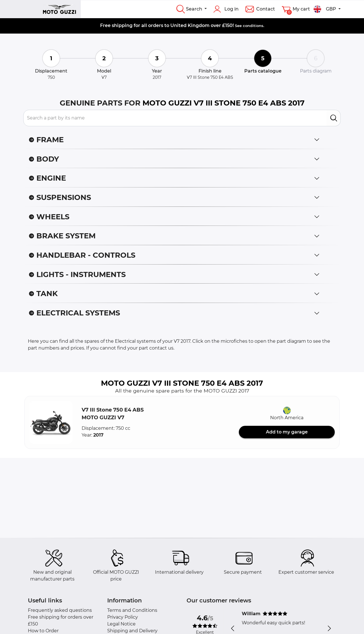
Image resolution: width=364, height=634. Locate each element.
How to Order (43, 631)
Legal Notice (121, 624)
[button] (51, 422)
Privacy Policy (123, 617)
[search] (334, 118)
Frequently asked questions (60, 610)
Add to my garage (287, 432)
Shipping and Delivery (132, 631)
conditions (253, 26)
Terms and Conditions (132, 610)
